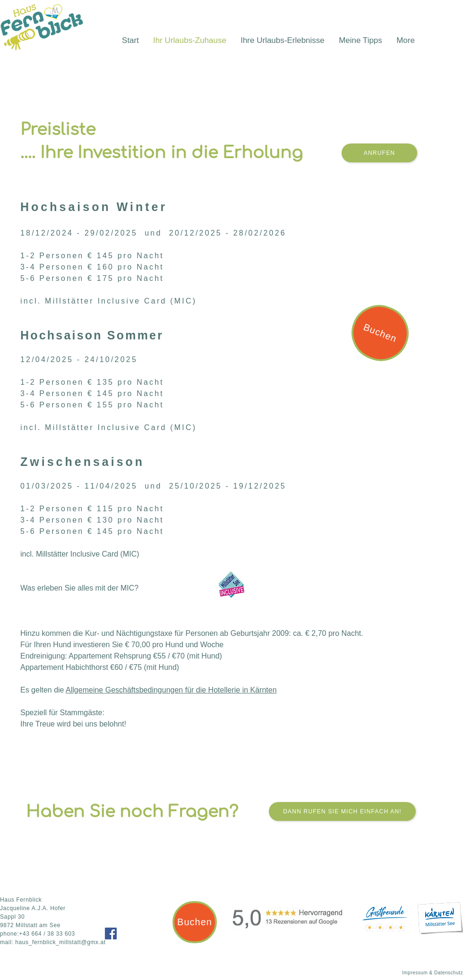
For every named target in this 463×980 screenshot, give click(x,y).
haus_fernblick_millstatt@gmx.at (60, 942)
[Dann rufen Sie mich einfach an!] (342, 811)
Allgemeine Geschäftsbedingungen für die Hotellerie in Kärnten (171, 690)
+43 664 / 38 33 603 (47, 934)
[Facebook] (111, 934)
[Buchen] (380, 333)
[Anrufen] (379, 153)
